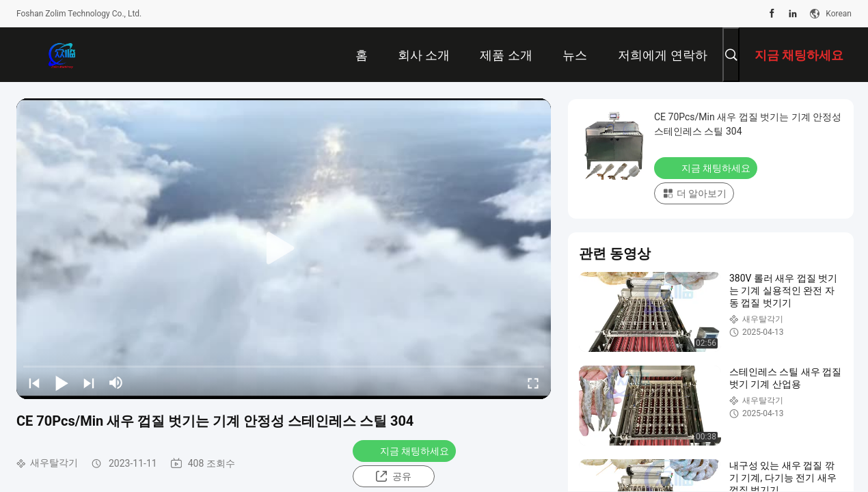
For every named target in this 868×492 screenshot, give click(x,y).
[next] (89, 383)
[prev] (34, 383)
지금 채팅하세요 (406, 450)
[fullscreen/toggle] (533, 383)
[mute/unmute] (116, 383)
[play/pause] (62, 383)
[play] (284, 249)
